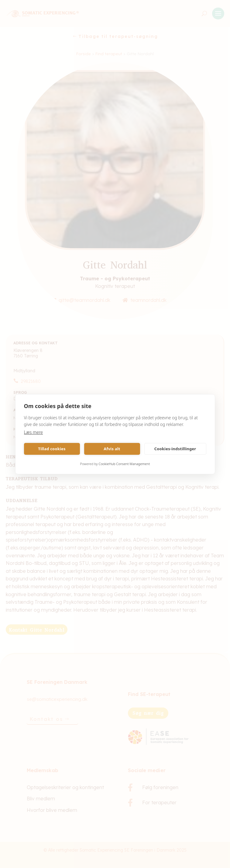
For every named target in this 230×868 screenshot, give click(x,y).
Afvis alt (112, 449)
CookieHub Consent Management (124, 464)
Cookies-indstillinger (175, 449)
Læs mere (34, 432)
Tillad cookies (52, 449)
